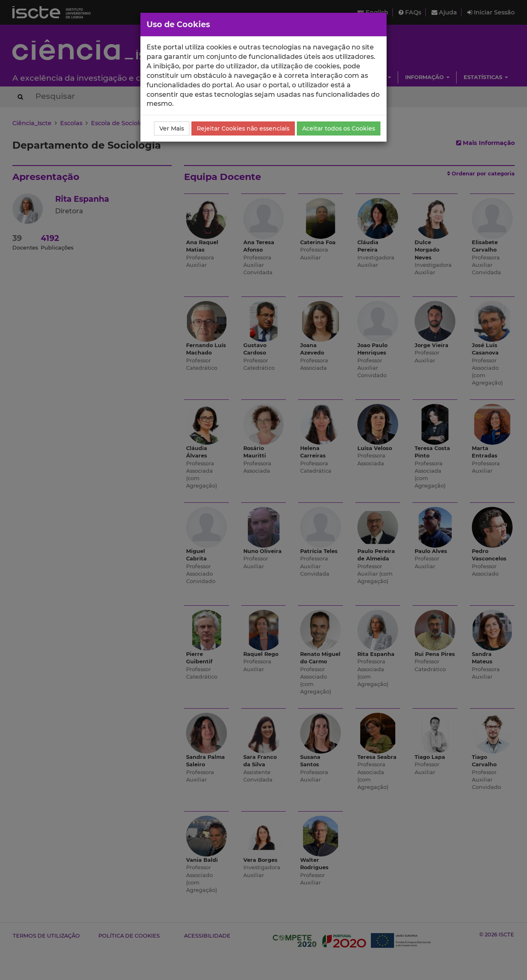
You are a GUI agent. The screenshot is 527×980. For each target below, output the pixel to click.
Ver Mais (172, 128)
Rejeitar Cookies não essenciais (243, 128)
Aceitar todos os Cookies (339, 128)
